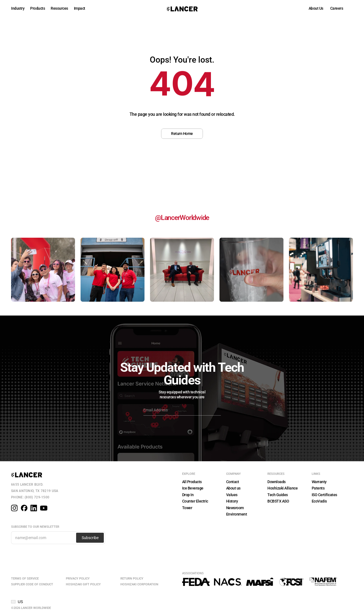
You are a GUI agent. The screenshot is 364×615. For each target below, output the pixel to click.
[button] (17, 602)
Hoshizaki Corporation (139, 584)
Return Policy (132, 579)
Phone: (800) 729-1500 (30, 497)
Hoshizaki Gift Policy (83, 584)
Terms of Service (25, 579)
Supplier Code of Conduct (32, 584)
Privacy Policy (78, 579)
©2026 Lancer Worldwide (31, 608)
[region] (182, 88)
